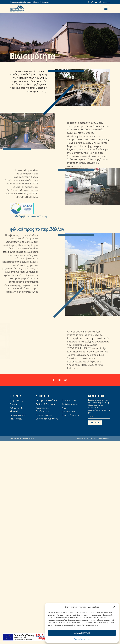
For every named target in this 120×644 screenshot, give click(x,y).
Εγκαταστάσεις (18, 422)
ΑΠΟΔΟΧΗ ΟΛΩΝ (82, 633)
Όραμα (13, 411)
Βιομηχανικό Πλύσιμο (47, 407)
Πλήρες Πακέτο (44, 422)
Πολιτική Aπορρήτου (82, 639)
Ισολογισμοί (16, 425)
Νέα (64, 415)
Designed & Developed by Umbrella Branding (94, 445)
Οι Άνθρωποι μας (71, 411)
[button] (114, 607)
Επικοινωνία (68, 418)
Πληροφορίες (16, 407)
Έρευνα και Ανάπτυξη (47, 425)
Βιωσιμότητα (69, 407)
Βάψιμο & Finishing (45, 411)
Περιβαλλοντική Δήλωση (31, 226)
